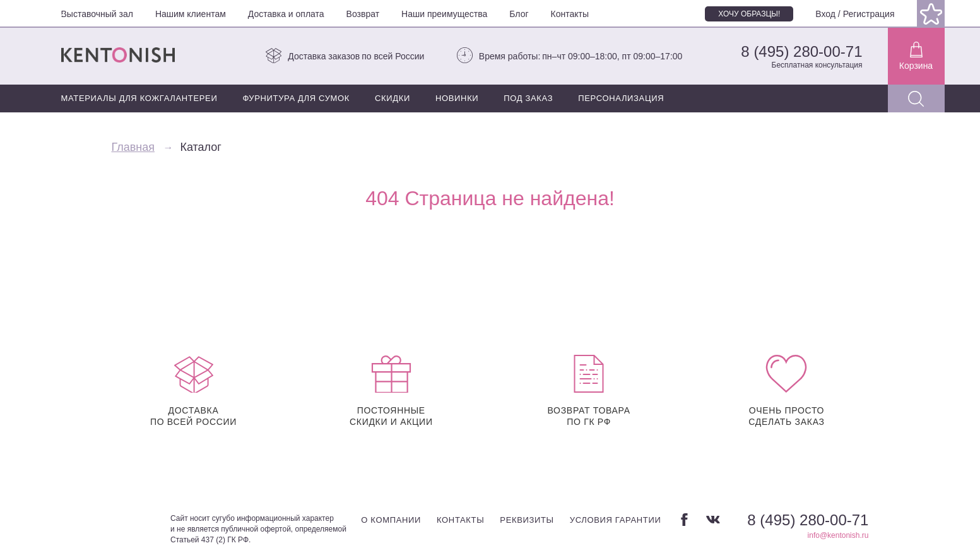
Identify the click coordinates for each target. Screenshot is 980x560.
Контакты (570, 14)
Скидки (393, 98)
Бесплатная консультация (817, 65)
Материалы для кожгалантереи (139, 98)
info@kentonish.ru (838, 535)
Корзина (916, 56)
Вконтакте (713, 520)
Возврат (363, 14)
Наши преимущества (444, 14)
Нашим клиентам (191, 14)
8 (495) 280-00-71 (801, 51)
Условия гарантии (616, 520)
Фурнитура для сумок (296, 98)
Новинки (457, 98)
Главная (133, 147)
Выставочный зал (97, 14)
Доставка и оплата (286, 14)
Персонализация (621, 98)
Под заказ (528, 98)
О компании (391, 520)
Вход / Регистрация (855, 14)
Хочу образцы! (749, 14)
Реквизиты (527, 520)
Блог (519, 14)
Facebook (684, 520)
